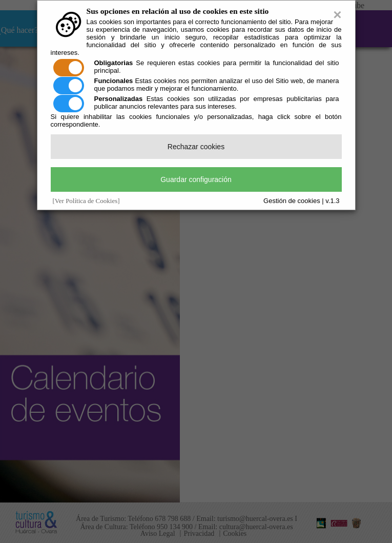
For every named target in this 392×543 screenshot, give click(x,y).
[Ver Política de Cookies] (86, 201)
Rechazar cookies (196, 147)
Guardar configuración (196, 179)
